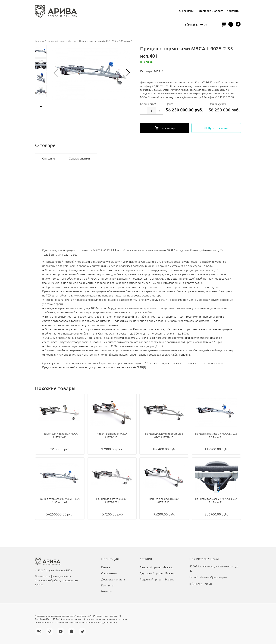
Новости (107, 591)
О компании (187, 11)
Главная (40, 41)
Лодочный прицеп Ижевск (62, 41)
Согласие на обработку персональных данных (57, 582)
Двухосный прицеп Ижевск (157, 573)
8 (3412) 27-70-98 (196, 24)
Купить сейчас (216, 128)
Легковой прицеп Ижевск (156, 567)
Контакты (233, 11)
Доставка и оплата (211, 11)
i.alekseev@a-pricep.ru (213, 577)
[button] (128, 73)
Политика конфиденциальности (53, 576)
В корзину (165, 128)
